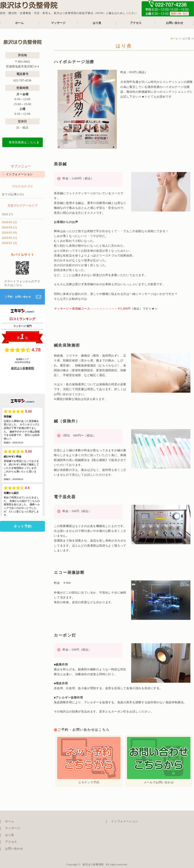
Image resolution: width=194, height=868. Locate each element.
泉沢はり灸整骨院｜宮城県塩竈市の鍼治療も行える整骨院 (29, 6)
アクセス (136, 23)
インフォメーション (19, 174)
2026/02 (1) (9, 238)
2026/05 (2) (9, 222)
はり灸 (97, 23)
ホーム (19, 23)
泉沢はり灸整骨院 (93, 865)
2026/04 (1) (9, 227)
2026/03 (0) (9, 233)
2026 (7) (7, 214)
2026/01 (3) (9, 243)
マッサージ (58, 23)
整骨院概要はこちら (22, 142)
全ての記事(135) (13, 194)
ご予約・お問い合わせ (18, 297)
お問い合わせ (175, 23)
